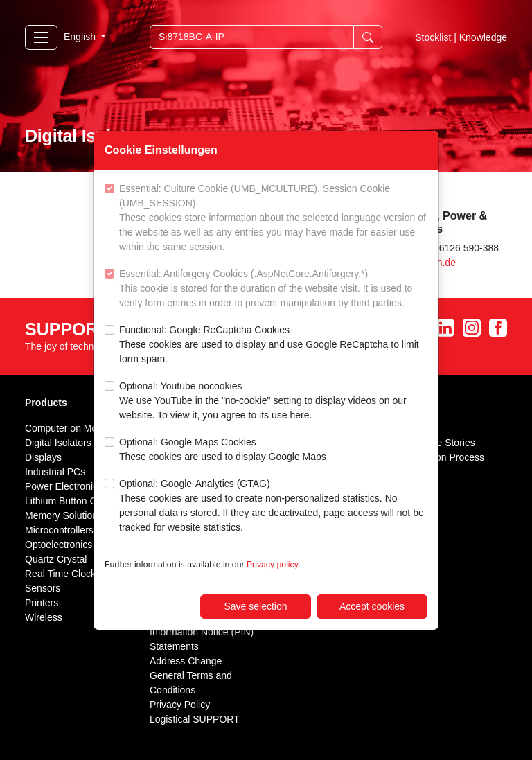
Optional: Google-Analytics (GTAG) (273, 506)
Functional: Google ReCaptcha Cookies (273, 345)
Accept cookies (372, 606)
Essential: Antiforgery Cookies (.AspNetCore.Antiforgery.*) (273, 289)
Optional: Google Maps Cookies (223, 450)
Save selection (255, 606)
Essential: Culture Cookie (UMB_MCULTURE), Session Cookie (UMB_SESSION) (273, 219)
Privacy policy (272, 565)
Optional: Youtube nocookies (273, 401)
